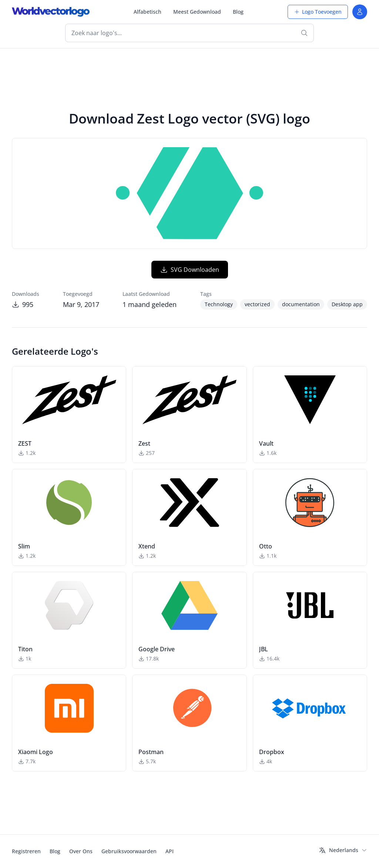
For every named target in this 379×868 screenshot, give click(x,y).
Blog (238, 12)
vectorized (257, 304)
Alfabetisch (147, 12)
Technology (219, 304)
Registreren (26, 851)
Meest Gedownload (197, 12)
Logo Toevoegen (318, 12)
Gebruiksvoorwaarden (129, 851)
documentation (301, 304)
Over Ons (81, 851)
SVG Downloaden (190, 270)
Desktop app (347, 304)
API (170, 851)
